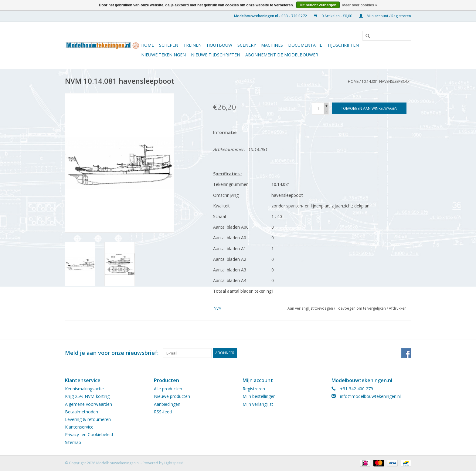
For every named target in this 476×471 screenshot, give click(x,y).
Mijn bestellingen (259, 396)
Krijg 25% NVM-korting (87, 396)
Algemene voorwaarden (88, 404)
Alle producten (168, 389)
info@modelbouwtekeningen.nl (370, 396)
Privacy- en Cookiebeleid (89, 434)
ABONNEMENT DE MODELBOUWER (282, 55)
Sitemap (73, 442)
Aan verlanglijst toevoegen (310, 308)
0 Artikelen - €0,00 (333, 16)
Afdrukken (398, 308)
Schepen (169, 45)
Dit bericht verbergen (318, 5)
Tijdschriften (343, 45)
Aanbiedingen (167, 404)
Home (148, 45)
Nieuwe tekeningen (163, 55)
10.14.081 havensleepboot (386, 81)
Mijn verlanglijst (258, 404)
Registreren (254, 389)
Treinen (192, 45)
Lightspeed (174, 463)
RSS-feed (163, 412)
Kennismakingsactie (84, 389)
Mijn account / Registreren (385, 16)
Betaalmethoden (82, 412)
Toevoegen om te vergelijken (361, 308)
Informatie (225, 132)
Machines (272, 45)
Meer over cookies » (360, 5)
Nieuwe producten (172, 396)
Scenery (247, 45)
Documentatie (305, 45)
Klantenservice (79, 427)
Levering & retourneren (88, 419)
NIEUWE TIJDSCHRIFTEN (216, 55)
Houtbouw (219, 45)
